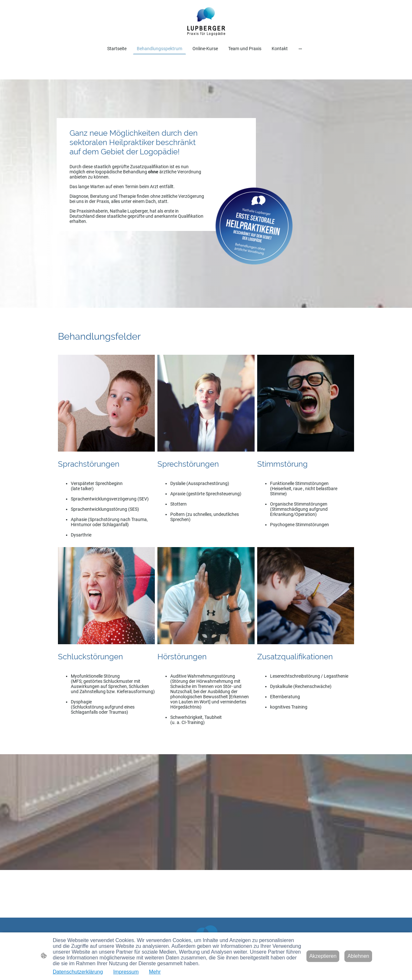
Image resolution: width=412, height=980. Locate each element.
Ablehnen (358, 956)
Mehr (155, 972)
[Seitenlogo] (206, 21)
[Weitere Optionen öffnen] (300, 48)
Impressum (126, 972)
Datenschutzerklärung (78, 972)
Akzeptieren (323, 956)
